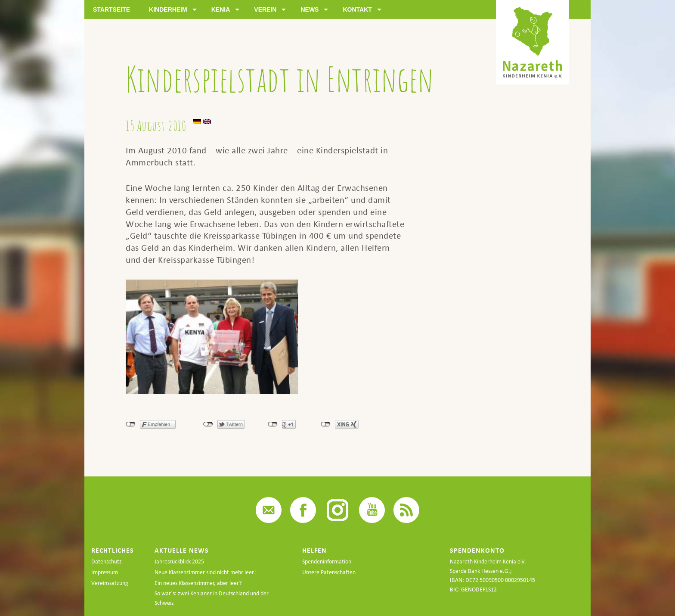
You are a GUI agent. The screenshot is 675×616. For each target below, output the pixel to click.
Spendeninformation (327, 562)
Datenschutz (107, 562)
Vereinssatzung (110, 583)
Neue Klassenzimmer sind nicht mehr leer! (205, 572)
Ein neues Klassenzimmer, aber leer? (198, 583)
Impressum (105, 572)
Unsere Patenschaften (329, 572)
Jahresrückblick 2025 (179, 562)
